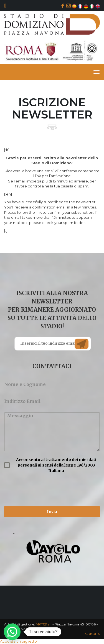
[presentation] (46, 490)
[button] (12, 632)
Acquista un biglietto (18, 641)
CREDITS (92, 634)
